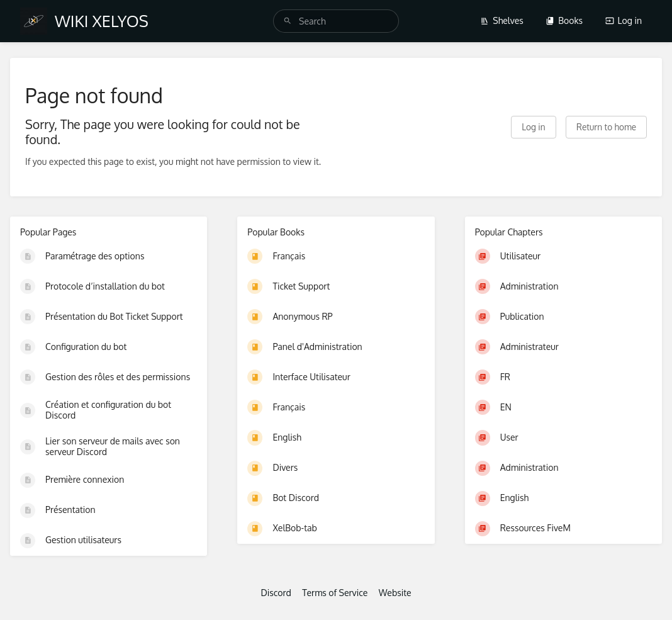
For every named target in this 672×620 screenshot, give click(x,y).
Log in (624, 20)
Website (395, 593)
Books (564, 20)
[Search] (288, 21)
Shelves (502, 20)
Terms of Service (335, 593)
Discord (276, 593)
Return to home (606, 127)
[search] (336, 21)
